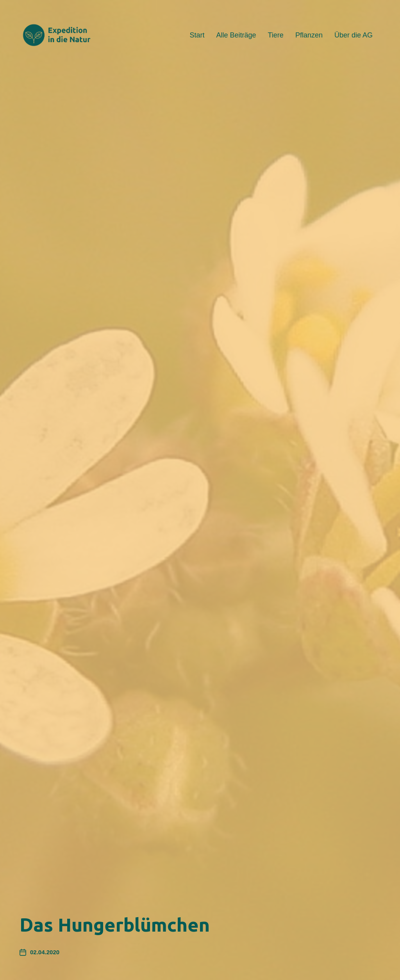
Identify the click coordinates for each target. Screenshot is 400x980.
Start (197, 35)
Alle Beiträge (236, 35)
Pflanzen (309, 35)
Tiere (276, 35)
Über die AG (354, 35)
